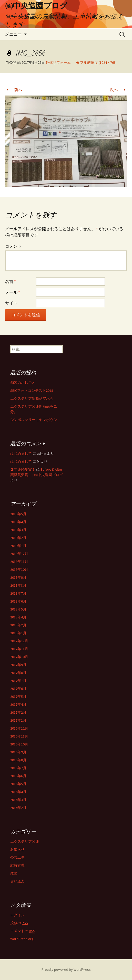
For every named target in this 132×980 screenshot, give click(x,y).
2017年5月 (18, 697)
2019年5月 (18, 514)
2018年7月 (18, 593)
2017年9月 (18, 665)
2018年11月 (19, 562)
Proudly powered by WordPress (66, 970)
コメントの (23, 931)
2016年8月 (18, 760)
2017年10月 (19, 657)
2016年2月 (18, 808)
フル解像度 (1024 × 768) (98, 62)
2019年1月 (18, 546)
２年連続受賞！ (23, 469)
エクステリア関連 (25, 841)
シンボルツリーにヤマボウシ (34, 420)
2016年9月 (18, 752)
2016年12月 (19, 728)
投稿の (19, 923)
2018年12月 (19, 554)
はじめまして (21, 454)
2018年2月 (18, 625)
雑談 (14, 873)
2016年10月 (19, 744)
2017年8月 (18, 673)
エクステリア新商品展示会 (32, 398)
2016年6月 (18, 776)
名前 (11, 281)
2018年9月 (18, 577)
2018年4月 (18, 617)
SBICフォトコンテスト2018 (32, 391)
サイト (11, 303)
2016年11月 (19, 736)
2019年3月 (18, 530)
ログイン (17, 915)
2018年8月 (18, 585)
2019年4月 (18, 522)
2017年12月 (19, 641)
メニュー (13, 34)
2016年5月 (18, 784)
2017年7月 (18, 681)
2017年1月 (18, 720)
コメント (13, 246)
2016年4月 (18, 792)
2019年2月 (18, 538)
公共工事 (17, 857)
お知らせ (17, 849)
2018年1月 (18, 633)
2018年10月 (19, 570)
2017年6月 (18, 689)
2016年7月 (18, 768)
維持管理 (17, 865)
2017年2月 (18, 712)
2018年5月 (18, 609)
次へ (118, 90)
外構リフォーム (58, 62)
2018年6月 (18, 601)
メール (13, 292)
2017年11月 (19, 649)
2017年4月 (18, 704)
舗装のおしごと (23, 383)
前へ (14, 90)
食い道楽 (17, 881)
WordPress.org (22, 939)
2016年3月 (18, 800)
